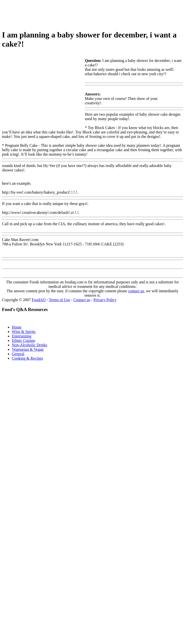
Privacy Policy (105, 300)
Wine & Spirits (24, 332)
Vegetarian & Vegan (28, 349)
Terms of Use (59, 300)
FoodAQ (39, 300)
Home (17, 327)
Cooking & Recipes (27, 358)
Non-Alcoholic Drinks (30, 345)
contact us (136, 291)
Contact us (82, 300)
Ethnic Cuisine (24, 340)
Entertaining (22, 336)
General (18, 354)
